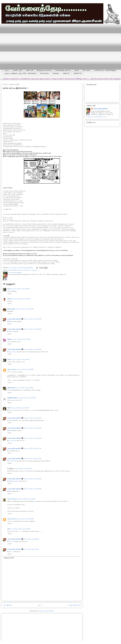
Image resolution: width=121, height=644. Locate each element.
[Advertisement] (21, 45)
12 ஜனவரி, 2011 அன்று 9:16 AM (32, 428)
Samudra (11, 321)
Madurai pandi (11, 309)
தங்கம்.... (10, 529)
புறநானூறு (34, 270)
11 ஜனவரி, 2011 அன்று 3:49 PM (32, 319)
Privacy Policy (44, 73)
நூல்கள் (77, 70)
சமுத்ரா (9, 289)
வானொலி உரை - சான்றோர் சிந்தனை (105, 70)
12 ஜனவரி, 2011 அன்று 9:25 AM (32, 479)
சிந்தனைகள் (28, 270)
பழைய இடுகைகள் (74, 605)
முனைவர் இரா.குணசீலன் (14, 319)
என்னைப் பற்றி (17, 70)
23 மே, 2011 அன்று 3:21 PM (31, 549)
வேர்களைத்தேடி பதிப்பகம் (63, 70)
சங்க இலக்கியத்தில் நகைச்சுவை (15, 270)
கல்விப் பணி (29, 70)
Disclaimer (56, 73)
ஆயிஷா (10, 339)
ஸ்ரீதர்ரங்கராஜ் (11, 388)
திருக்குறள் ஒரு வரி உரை (44, 70)
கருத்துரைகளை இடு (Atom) (46, 611)
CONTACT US (78, 73)
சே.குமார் (11, 541)
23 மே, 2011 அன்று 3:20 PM (31, 539)
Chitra (9, 408)
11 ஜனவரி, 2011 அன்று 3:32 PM (25, 309)
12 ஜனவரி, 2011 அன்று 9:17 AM (32, 448)
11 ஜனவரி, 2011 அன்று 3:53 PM (32, 329)
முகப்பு (7, 70)
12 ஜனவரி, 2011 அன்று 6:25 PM (25, 519)
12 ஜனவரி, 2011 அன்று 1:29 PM (26, 499)
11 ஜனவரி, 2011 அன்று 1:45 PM (20, 289)
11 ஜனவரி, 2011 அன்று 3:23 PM (21, 299)
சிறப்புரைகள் (87, 70)
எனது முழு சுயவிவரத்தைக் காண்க (96, 117)
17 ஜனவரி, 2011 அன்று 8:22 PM (21, 529)
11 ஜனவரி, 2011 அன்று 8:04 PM (27, 398)
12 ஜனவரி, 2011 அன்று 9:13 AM (32, 418)
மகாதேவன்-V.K (13, 461)
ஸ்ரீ (9, 451)
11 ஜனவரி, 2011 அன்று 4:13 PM (20, 359)
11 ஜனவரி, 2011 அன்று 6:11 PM (24, 388)
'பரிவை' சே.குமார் (12, 499)
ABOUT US (66, 73)
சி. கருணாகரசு (12, 441)
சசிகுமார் (10, 299)
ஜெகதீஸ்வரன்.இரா (12, 398)
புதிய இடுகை (7, 605)
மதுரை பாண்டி (12, 352)
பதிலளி (9, 293)
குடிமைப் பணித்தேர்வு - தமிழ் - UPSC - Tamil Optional (20, 73)
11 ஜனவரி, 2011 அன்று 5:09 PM (25, 369)
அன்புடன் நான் (11, 369)
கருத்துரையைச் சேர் (9, 558)
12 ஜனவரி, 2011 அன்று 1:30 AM (20, 408)
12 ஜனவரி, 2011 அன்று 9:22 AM (23, 469)
